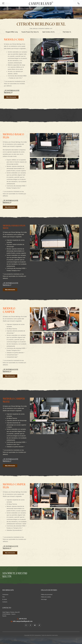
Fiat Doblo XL (67, 32)
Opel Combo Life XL (49, 32)
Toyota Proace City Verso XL (30, 32)
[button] (32, 50)
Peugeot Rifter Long (12, 32)
